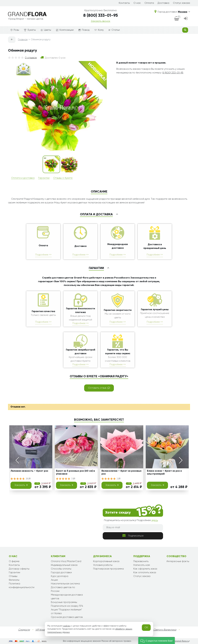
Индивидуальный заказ (64, 565)
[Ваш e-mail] (133, 528)
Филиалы (14, 580)
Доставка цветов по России (63, 589)
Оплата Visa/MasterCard (66, 561)
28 (28, 479)
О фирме (14, 561)
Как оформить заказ (145, 569)
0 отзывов (31, 58)
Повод (84, 30)
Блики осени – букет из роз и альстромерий (164, 472)
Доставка (163, 3)
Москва (184, 12)
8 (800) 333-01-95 (101, 16)
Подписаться (133, 536)
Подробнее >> (43, 255)
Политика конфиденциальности (22, 586)
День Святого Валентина (162, 630)
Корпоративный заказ (106, 561)
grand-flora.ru (182, 641)
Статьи (114, 30)
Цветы (46, 30)
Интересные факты (178, 561)
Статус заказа (181, 3)
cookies (67, 626)
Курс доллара (60, 576)
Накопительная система (65, 584)
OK (146, 628)
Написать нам (142, 565)
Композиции (65, 30)
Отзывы (13, 576)
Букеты (30, 30)
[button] (157, 641)
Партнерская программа (108, 569)
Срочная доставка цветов (67, 617)
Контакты (124, 3)
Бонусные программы (64, 602)
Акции (54, 580)
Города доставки (61, 573)
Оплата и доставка (23, 178)
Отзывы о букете (63, 178)
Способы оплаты (61, 569)
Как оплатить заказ (145, 573)
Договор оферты (19, 569)
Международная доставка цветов (67, 597)
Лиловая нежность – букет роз (29, 471)
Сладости (24, 630)
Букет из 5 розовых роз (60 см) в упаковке (75, 472)
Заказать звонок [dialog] (101, 21)
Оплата (149, 3)
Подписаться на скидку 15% (67, 606)
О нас (137, 3)
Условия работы (103, 565)
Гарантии (44, 178)
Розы (15, 30)
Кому (99, 30)
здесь (155, 520)
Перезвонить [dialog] (141, 561)
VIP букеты (41, 630)
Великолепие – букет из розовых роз (121, 472)
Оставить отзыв (99, 388)
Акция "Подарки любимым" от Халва (66, 612)
